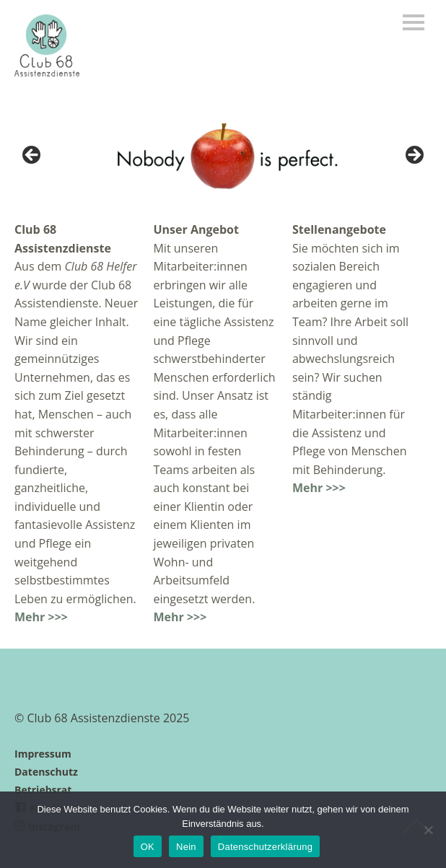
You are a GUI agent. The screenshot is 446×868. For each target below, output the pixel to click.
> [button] (414, 156)
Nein (186, 847)
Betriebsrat (43, 790)
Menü (414, 22)
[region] (223, 159)
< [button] (32, 156)
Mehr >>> (41, 617)
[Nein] (428, 830)
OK (148, 847)
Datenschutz (46, 772)
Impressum (43, 754)
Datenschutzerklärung (265, 847)
